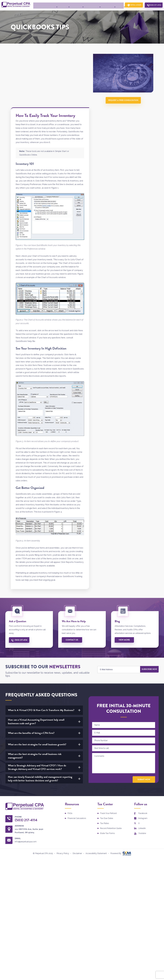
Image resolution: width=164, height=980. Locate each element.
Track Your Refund (108, 767)
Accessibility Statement (96, 807)
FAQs (70, 767)
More (112, 12)
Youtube (142, 787)
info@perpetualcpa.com (28, 795)
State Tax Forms (107, 787)
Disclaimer (77, 807)
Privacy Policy (63, 807)
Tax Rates (104, 777)
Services (56, 12)
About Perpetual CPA (39, 12)
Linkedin (142, 782)
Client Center (84, 12)
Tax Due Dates (107, 772)
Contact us (72, 593)
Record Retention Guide (111, 782)
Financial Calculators (77, 772)
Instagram (143, 772)
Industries (69, 12)
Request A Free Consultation (124, 106)
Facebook (143, 767)
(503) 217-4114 (154, 12)
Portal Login (131, 12)
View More (125, 593)
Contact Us (100, 12)
